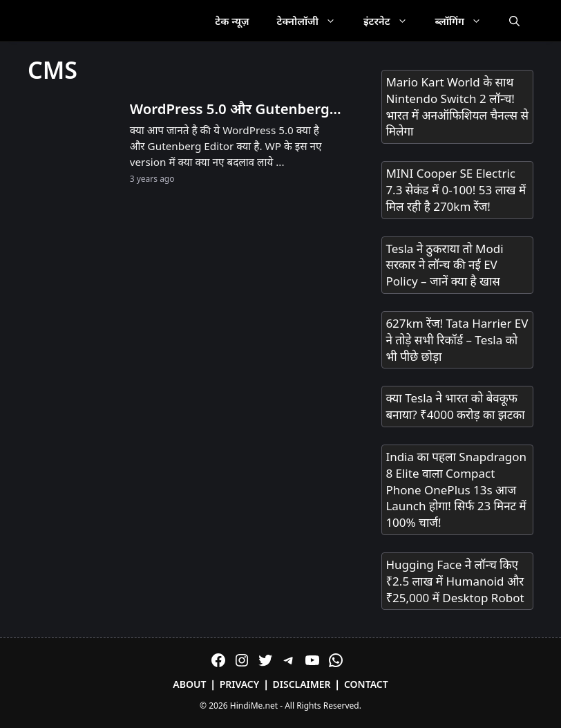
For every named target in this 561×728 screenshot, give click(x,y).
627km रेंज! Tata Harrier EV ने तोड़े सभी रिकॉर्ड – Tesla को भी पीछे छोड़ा (457, 340)
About (189, 684)
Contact (366, 684)
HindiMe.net (254, 706)
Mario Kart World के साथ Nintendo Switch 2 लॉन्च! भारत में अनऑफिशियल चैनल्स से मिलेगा (457, 106)
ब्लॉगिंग (465, 21)
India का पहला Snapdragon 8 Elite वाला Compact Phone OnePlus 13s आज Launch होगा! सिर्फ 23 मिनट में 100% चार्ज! (456, 489)
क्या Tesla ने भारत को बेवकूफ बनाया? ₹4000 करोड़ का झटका (455, 406)
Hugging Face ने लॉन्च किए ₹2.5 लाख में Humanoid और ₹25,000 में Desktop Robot (455, 581)
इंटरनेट (392, 21)
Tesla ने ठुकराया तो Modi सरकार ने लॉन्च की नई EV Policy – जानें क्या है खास (444, 265)
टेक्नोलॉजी (313, 21)
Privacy (240, 684)
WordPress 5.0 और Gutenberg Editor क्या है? (230, 109)
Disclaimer (302, 684)
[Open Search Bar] (514, 21)
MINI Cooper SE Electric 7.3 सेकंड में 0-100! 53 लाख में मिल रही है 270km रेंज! (456, 190)
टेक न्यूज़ (232, 21)
